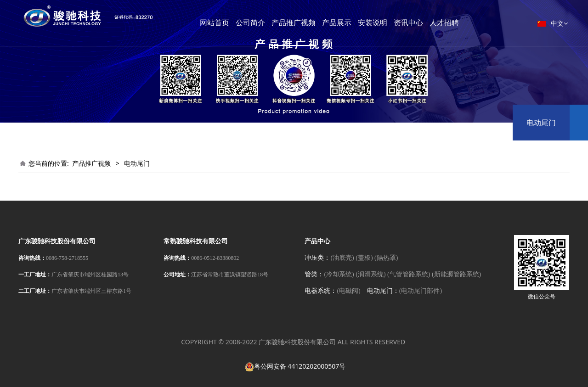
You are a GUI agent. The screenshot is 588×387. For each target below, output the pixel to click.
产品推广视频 (312, 23)
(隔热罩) (386, 258)
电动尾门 (541, 123)
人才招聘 (463, 23)
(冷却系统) (339, 274)
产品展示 (355, 23)
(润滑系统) (370, 274)
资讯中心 (427, 23)
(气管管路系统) (409, 274)
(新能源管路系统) (456, 274)
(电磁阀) (348, 291)
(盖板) (364, 258)
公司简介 (269, 23)
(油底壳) (342, 258)
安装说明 (391, 23)
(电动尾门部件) (421, 291)
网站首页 (233, 23)
